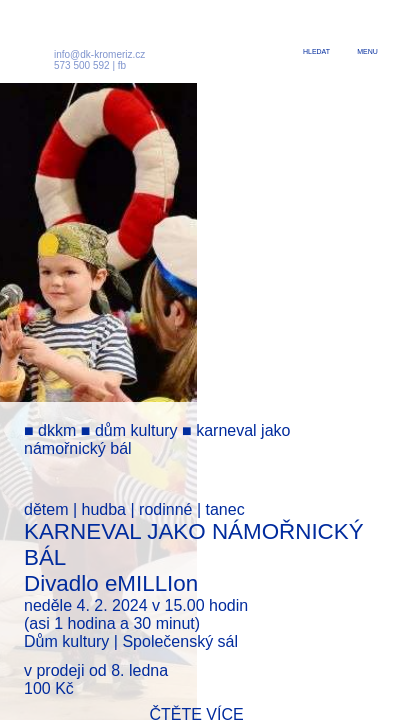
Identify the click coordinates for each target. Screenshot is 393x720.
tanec (224, 509)
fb (122, 65)
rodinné (165, 509)
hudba (104, 509)
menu (367, 51)
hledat (316, 51)
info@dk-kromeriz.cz (99, 54)
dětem (46, 509)
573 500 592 (82, 65)
